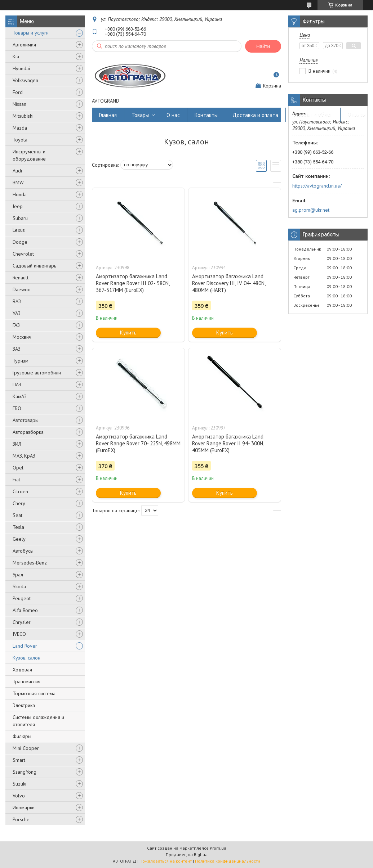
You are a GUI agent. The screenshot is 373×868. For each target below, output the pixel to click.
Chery (19, 503)
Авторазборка (28, 432)
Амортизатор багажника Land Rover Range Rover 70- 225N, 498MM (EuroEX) (138, 443)
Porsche (21, 819)
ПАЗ (17, 384)
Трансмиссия (26, 682)
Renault (21, 278)
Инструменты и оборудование (29, 155)
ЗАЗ (17, 349)
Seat (17, 515)
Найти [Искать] (263, 46)
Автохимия (24, 45)
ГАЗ (16, 325)
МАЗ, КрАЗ (24, 456)
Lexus (19, 230)
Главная (108, 115)
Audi (17, 171)
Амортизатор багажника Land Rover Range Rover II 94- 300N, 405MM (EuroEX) (228, 443)
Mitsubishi (23, 116)
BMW (18, 183)
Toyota (20, 140)
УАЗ (17, 313)
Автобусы (23, 551)
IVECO (19, 634)
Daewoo (22, 289)
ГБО (17, 408)
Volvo (19, 796)
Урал (18, 575)
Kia (16, 57)
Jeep (18, 206)
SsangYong (25, 772)
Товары (140, 115)
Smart (19, 760)
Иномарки (24, 808)
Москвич (22, 337)
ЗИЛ (17, 444)
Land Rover (25, 646)
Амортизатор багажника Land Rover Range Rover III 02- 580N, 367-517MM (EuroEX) (133, 283)
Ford (18, 92)
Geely (19, 539)
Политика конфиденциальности (228, 861)
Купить (128, 332)
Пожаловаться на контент (166, 861)
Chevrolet (23, 254)
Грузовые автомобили (37, 373)
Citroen (20, 491)
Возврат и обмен (313, 115)
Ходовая (22, 670)
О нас (173, 115)
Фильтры (22, 736)
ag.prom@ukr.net (311, 210)
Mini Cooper (26, 748)
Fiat (16, 480)
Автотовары (26, 420)
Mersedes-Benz (30, 563)
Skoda (19, 586)
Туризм (21, 361)
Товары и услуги (31, 33)
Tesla (18, 527)
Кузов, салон (26, 658)
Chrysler (22, 622)
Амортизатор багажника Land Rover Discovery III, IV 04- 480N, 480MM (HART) (229, 283)
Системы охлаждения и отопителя (38, 721)
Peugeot (22, 598)
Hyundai (21, 68)
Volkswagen (25, 80)
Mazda (20, 128)
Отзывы (357, 115)
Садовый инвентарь (34, 266)
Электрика (24, 705)
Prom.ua (218, 848)
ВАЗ (17, 301)
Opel (18, 468)
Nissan (19, 104)
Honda (20, 194)
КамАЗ (20, 396)
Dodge (20, 242)
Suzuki (19, 784)
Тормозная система (34, 693)
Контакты (206, 115)
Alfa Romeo (25, 610)
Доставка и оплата (255, 115)
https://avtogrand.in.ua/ (317, 186)
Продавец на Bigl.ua (187, 854)
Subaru (20, 218)
